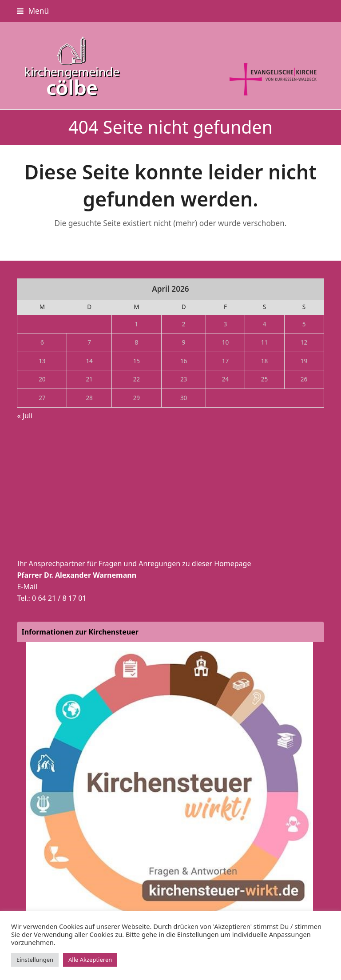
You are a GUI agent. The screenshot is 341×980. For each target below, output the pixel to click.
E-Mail (27, 587)
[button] (33, 11)
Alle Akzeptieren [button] (90, 960)
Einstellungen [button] (35, 960)
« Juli (25, 416)
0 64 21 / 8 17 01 (59, 598)
